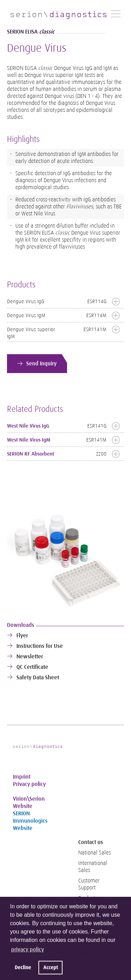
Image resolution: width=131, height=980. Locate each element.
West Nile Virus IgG (28, 426)
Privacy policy (29, 784)
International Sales (93, 867)
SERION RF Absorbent (31, 454)
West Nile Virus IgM (29, 440)
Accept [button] (51, 967)
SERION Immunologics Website (30, 821)
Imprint (22, 777)
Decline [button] (23, 967)
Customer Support (89, 884)
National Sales (94, 853)
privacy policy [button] (28, 949)
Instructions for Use (40, 646)
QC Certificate (32, 667)
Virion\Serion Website (29, 802)
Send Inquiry (41, 363)
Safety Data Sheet (38, 677)
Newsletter (30, 656)
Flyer (22, 635)
